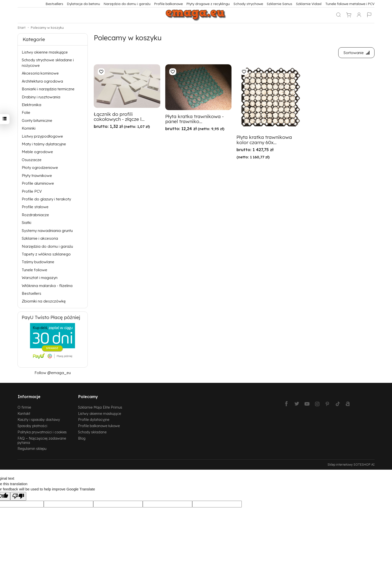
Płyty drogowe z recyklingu (208, 4)
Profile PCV (32, 191)
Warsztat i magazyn (40, 278)
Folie (26, 112)
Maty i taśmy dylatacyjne (44, 144)
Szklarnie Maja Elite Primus (100, 406)
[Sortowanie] (356, 53)
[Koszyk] (349, 15)
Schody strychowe (248, 4)
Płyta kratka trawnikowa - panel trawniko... (194, 119)
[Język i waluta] (369, 15)
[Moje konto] (359, 15)
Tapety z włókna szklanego (46, 254)
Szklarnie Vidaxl (309, 4)
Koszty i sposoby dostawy (39, 419)
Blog (82, 438)
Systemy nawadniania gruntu (47, 231)
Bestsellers (54, 4)
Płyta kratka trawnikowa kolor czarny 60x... (264, 140)
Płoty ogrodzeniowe (40, 168)
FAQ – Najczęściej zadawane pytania (42, 440)
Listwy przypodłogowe (42, 136)
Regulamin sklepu (32, 448)
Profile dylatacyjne (94, 419)
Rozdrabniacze (35, 215)
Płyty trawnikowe (37, 176)
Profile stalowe (35, 207)
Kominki (29, 128)
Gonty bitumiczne (37, 120)
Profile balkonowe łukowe (99, 425)
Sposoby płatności (32, 425)
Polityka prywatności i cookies (42, 431)
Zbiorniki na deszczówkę (44, 301)
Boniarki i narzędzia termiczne (48, 89)
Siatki (26, 223)
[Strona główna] (196, 15)
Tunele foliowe (34, 270)
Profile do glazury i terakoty (46, 199)
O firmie (24, 406)
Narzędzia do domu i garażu (127, 4)
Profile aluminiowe (38, 183)
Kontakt (24, 413)
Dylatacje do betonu (83, 4)
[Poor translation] (18, 495)
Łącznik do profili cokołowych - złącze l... (119, 117)
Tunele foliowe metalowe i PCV (350, 4)
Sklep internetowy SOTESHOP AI (351, 464)
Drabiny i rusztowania (41, 97)
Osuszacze (32, 160)
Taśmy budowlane (38, 262)
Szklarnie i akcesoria (40, 238)
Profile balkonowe (168, 4)
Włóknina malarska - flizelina (47, 286)
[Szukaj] (338, 15)
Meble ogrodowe (37, 152)
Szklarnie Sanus (279, 4)
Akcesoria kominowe (40, 73)
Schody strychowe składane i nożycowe (48, 63)
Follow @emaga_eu (53, 373)
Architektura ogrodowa (42, 81)
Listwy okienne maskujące (45, 52)
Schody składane (92, 431)
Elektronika (31, 105)
